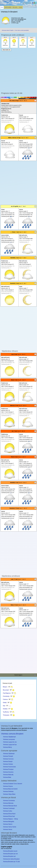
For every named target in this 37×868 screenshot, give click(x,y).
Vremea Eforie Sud (9, 816)
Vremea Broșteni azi (9, 856)
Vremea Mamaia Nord (10, 806)
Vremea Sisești (8, 761)
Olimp (16, 819)
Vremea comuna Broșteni (12, 734)
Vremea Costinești (9, 808)
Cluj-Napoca (7, 693)
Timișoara (6, 715)
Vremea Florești (8, 756)
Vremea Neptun (8, 819)
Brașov (5, 687)
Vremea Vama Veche (10, 827)
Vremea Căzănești (9, 754)
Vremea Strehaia (8, 791)
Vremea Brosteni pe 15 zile (11, 862)
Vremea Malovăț (8, 775)
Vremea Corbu (8, 811)
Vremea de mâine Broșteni (11, 859)
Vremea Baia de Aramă (10, 789)
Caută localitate (8, 7)
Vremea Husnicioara (9, 767)
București (6, 690)
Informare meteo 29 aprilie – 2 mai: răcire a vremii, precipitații (15, 30)
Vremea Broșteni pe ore (10, 854)
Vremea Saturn (8, 824)
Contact (20, 7)
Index (2, 7)
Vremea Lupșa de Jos (10, 742)
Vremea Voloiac (8, 764)
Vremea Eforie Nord (9, 814)
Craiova (5, 699)
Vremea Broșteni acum (10, 851)
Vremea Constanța (9, 801)
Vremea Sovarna (8, 772)
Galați (5, 703)
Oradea (5, 709)
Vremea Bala (7, 777)
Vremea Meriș (7, 747)
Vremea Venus (8, 829)
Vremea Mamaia (8, 803)
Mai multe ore (7, 50)
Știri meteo (15, 7)
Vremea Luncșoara (9, 739)
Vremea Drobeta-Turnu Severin (13, 784)
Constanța (6, 696)
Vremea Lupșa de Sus (10, 745)
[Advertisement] (18, 71)
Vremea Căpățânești (9, 737)
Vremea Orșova (8, 786)
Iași (4, 706)
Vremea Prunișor (8, 769)
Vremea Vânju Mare (9, 794)
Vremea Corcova (8, 759)
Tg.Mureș (6, 712)
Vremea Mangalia (9, 822)
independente (24, 844)
